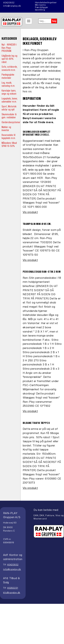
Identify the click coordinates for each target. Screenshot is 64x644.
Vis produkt (30, 212)
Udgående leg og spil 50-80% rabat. (9, 59)
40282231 (13, 588)
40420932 (9, 3)
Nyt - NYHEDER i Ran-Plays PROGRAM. (9, 48)
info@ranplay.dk (12, 6)
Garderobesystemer (11, 122)
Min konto (40, 5)
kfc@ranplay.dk (12, 593)
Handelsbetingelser (46, 3)
